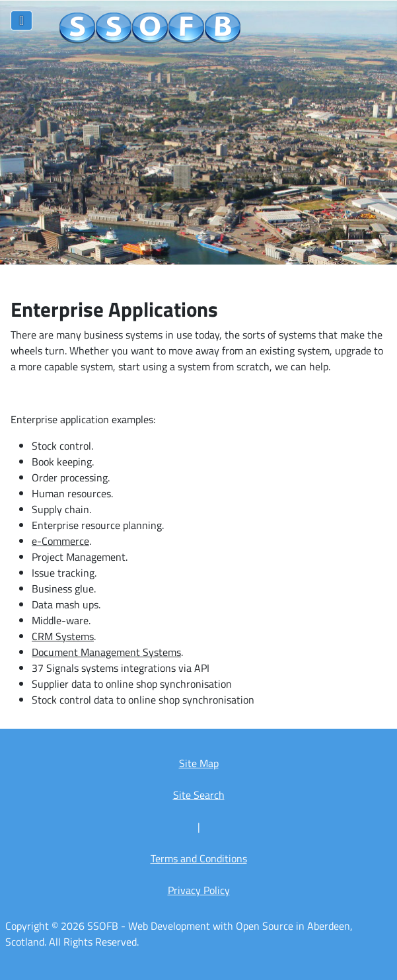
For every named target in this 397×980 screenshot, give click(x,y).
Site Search (199, 795)
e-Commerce (60, 541)
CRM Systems (63, 636)
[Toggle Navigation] (21, 20)
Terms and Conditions (199, 858)
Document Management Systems (106, 652)
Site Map (199, 763)
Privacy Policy (199, 890)
